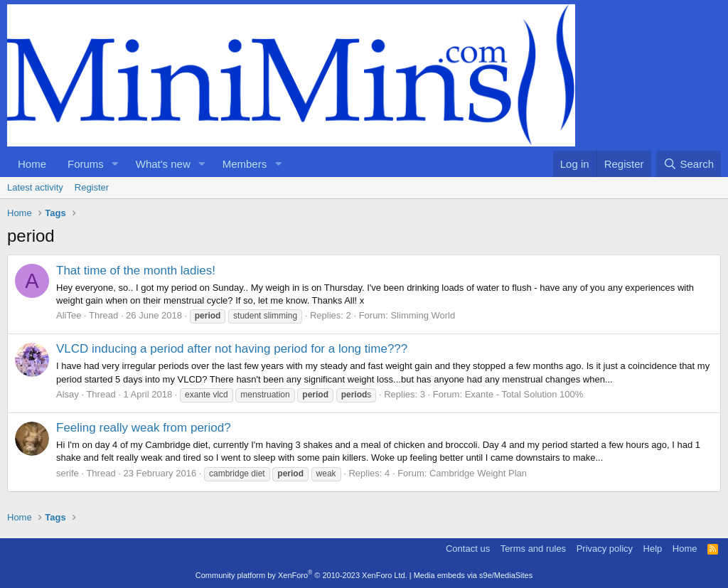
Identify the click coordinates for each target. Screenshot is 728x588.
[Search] (689, 164)
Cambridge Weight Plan (478, 473)
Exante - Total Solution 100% (524, 394)
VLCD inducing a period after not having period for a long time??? (232, 349)
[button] (115, 164)
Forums (86, 164)
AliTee (69, 315)
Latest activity (35, 187)
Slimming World (423, 315)
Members (245, 164)
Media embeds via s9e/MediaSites (473, 575)
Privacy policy (605, 549)
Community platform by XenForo (301, 575)
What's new (163, 164)
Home (32, 164)
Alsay (68, 394)
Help (653, 549)
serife (68, 473)
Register (92, 187)
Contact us (468, 549)
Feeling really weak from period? (144, 428)
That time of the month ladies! (136, 271)
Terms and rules (533, 549)
